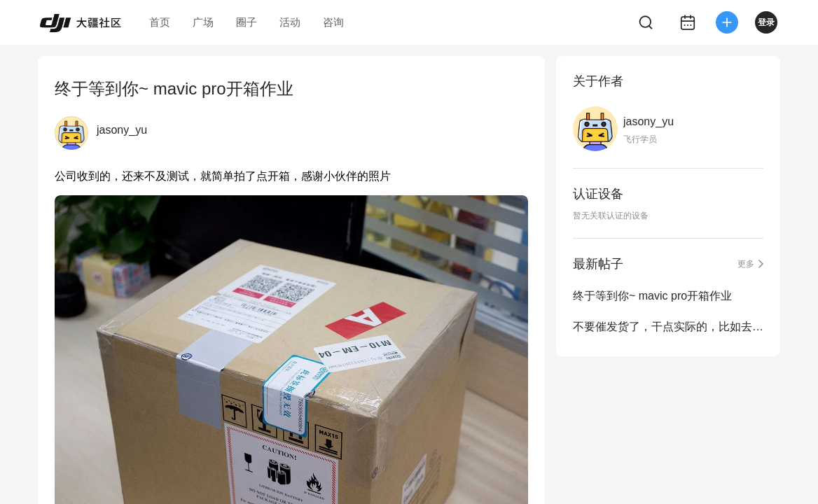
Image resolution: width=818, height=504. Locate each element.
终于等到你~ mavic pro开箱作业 (652, 296)
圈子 (247, 22)
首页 (160, 22)
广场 (203, 22)
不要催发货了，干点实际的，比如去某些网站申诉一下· (668, 327)
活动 (290, 22)
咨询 (333, 22)
